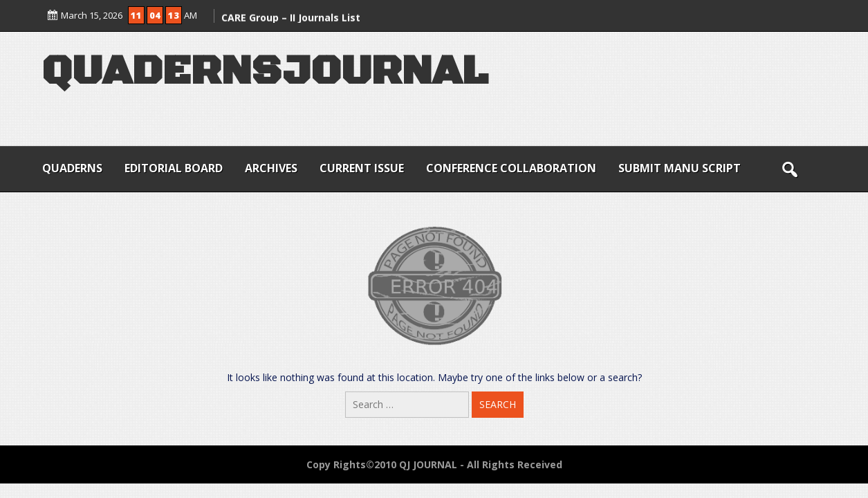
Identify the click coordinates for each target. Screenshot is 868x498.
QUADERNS (72, 168)
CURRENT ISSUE (362, 168)
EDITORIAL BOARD (174, 168)
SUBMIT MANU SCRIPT (680, 168)
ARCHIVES (271, 168)
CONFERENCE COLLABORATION (511, 168)
